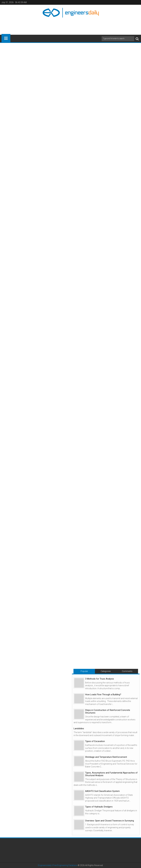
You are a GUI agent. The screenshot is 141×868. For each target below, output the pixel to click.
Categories (106, 671)
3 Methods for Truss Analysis (100, 679)
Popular (84, 671)
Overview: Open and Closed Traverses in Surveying (110, 821)
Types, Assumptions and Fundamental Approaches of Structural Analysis (111, 774)
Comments (127, 671)
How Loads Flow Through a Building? (103, 695)
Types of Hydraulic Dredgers (99, 807)
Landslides (79, 729)
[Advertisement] (70, 25)
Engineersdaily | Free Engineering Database (58, 865)
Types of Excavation (95, 741)
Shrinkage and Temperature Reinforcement (106, 757)
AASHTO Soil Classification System (102, 791)
